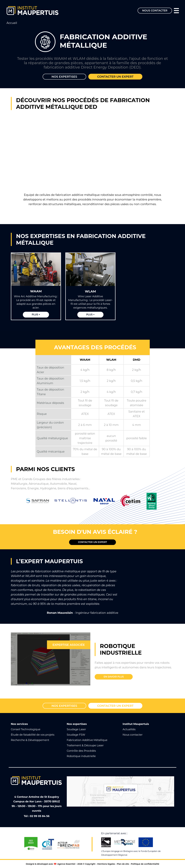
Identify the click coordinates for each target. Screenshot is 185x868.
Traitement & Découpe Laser (85, 745)
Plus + (36, 315)
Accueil (12, 23)
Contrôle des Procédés (81, 751)
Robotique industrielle (81, 756)
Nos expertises (64, 77)
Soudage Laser (76, 729)
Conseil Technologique (26, 729)
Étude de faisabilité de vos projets (33, 735)
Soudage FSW (76, 735)
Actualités (129, 729)
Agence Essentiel (66, 864)
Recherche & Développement (30, 740)
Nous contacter (155, 11)
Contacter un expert (115, 77)
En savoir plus (114, 677)
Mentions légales (106, 864)
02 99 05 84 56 (40, 816)
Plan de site (123, 864)
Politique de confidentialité (145, 864)
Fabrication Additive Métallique (87, 740)
